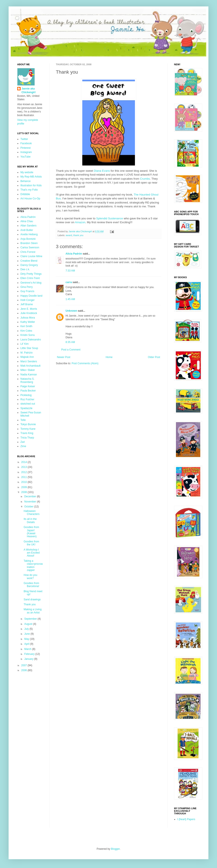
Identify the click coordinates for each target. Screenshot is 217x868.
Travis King (27, 433)
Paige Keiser (28, 386)
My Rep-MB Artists (31, 177)
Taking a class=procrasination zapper (33, 565)
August (29, 624)
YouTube (25, 157)
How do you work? (30, 577)
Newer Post (64, 357)
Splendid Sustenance (110, 218)
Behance (25, 181)
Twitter (24, 139)
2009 (24, 487)
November (31, 502)
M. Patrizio (27, 353)
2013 (24, 467)
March (28, 649)
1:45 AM (70, 299)
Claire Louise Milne (31, 256)
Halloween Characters (32, 513)
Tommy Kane (28, 429)
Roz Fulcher (27, 399)
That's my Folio (29, 190)
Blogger (115, 849)
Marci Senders (29, 361)
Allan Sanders (28, 226)
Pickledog (26, 395)
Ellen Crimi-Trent (30, 278)
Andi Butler (27, 230)
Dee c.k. (25, 269)
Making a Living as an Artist (33, 611)
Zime (23, 446)
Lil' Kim (24, 344)
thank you (78, 235)
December (31, 496)
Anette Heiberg (29, 234)
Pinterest (25, 148)
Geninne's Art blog (31, 283)
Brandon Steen (29, 243)
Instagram (26, 152)
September (31, 619)
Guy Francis (27, 291)
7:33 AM (70, 271)
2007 (24, 665)
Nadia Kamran (29, 375)
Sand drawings (32, 599)
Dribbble (25, 194)
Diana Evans (102, 171)
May (27, 639)
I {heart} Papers (186, 819)
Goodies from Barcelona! (31, 585)
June (27, 634)
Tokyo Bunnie (28, 424)
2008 (24, 492)
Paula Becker (28, 391)
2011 (24, 477)
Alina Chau (27, 221)
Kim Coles (26, 331)
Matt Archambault (30, 366)
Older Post (154, 357)
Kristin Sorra (28, 335)
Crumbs (145, 179)
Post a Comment (71, 350)
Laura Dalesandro (31, 340)
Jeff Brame (27, 304)
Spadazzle (26, 408)
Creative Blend (29, 261)
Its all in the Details (30, 520)
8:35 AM (70, 342)
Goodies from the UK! (31, 543)
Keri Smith (26, 326)
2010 (24, 482)
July (27, 629)
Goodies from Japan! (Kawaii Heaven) (31, 532)
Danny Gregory (29, 265)
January (29, 659)
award (69, 235)
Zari (23, 442)
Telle (23, 420)
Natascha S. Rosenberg (27, 380)
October (29, 507)
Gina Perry (27, 287)
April (27, 644)
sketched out (28, 404)
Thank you (30, 604)
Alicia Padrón (74, 254)
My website (27, 172)
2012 (24, 472)
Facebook (26, 143)
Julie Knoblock (29, 313)
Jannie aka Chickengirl (28, 90)
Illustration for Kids (31, 185)
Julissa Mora (28, 318)
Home (109, 357)
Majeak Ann (27, 357)
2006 (24, 670)
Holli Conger (28, 300)
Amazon (80, 222)
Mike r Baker (28, 370)
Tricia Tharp (27, 438)
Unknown (71, 311)
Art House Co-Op (30, 199)
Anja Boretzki (28, 239)
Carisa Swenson (30, 247)
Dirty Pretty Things (31, 274)
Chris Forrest (28, 252)
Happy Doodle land (31, 296)
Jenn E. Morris (29, 309)
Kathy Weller (28, 322)
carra (69, 282)
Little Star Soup (29, 348)
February (30, 654)
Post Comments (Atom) (85, 363)
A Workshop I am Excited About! (32, 553)
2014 (24, 462)
